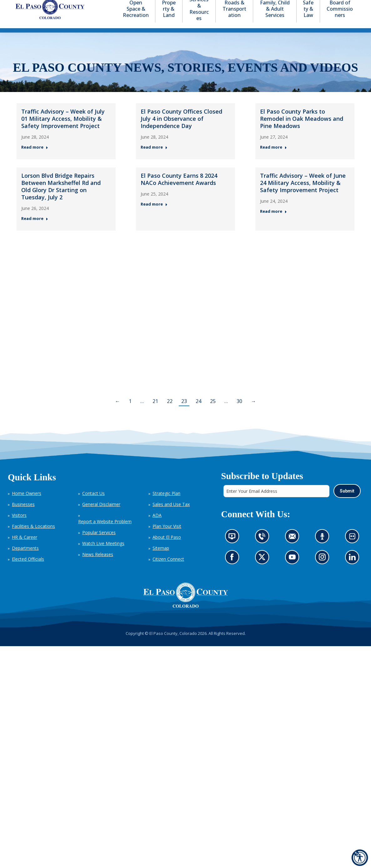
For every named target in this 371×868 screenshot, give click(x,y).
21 (155, 412)
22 (170, 412)
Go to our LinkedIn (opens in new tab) (354, 570)
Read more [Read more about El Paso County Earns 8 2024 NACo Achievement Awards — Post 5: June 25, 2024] (154, 216)
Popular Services (99, 544)
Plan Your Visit (167, 537)
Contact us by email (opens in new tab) (294, 549)
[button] (325, 6)
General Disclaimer (101, 516)
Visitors (19, 526)
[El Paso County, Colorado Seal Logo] (186, 606)
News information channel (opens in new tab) (234, 549)
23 (184, 412)
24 (198, 412)
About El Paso (167, 548)
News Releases (98, 566)
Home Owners (27, 505)
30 (239, 412)
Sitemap (161, 559)
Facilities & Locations (33, 537)
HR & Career (25, 548)
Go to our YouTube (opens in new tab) (294, 570)
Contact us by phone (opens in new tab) (263, 549)
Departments (25, 559)
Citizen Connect (168, 570)
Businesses (23, 516)
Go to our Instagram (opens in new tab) (324, 570)
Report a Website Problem (105, 533)
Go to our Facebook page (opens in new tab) (233, 570)
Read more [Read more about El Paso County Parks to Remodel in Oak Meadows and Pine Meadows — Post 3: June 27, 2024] (273, 158)
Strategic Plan (166, 505)
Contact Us (93, 505)
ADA (157, 526)
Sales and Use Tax (171, 516)
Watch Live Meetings (103, 555)
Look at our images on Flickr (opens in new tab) (354, 549)
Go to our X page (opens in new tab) (263, 570)
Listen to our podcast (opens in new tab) (324, 549)
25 (213, 412)
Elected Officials (28, 570)
